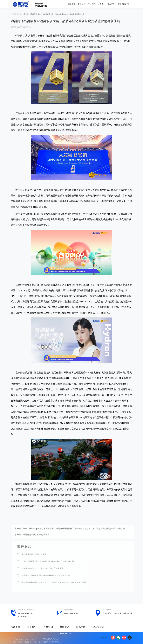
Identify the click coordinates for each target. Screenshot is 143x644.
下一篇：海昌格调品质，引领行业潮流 (36, 535)
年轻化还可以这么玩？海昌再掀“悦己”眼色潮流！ (47, 568)
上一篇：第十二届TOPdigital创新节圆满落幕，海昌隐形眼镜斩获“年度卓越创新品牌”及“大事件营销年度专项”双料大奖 (74, 529)
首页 (12, 14)
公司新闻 (25, 14)
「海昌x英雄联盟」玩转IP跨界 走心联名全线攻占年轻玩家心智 (52, 561)
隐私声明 (111, 4)
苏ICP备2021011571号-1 (27, 639)
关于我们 (82, 4)
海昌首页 (72, 4)
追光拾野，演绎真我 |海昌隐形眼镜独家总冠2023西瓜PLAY (50, 575)
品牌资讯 (101, 4)
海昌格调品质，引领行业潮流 (38, 554)
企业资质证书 (123, 4)
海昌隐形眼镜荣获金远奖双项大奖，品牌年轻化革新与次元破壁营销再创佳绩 (57, 14)
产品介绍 (91, 4)
